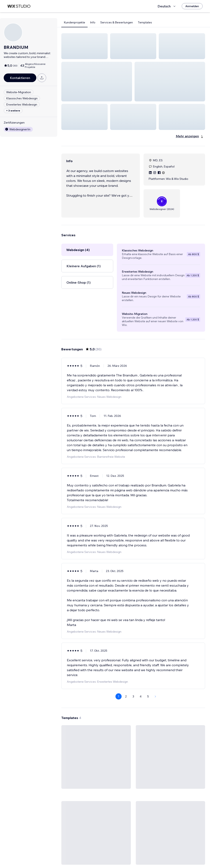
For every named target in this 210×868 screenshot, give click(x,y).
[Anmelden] (192, 6)
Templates (145, 22)
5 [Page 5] (148, 632)
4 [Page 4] (141, 632)
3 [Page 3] (133, 632)
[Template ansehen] (96, 709)
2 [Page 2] (126, 632)
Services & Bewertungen (117, 22)
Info (93, 22)
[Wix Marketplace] (19, 6)
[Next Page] (155, 632)
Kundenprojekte (74, 22)
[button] (84, 46)
